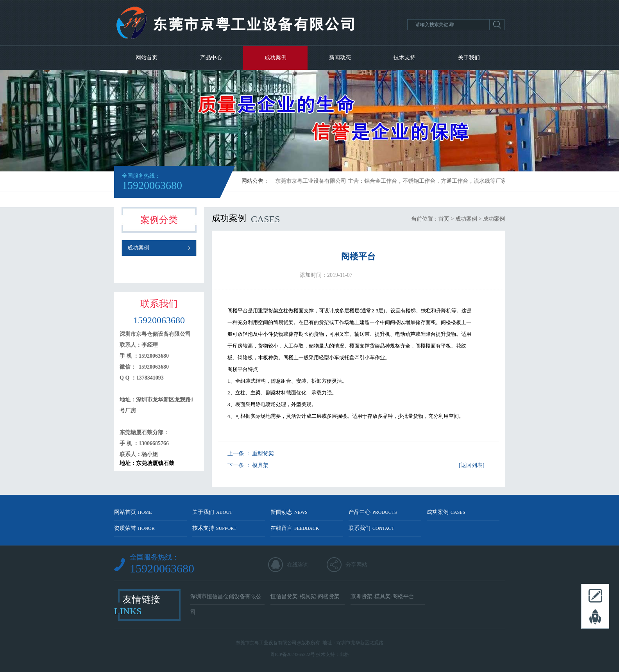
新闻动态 (340, 58)
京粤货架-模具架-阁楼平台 (382, 596)
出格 (344, 654)
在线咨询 (298, 565)
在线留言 (295, 528)
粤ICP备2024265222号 (293, 654)
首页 (444, 219)
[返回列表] (471, 465)
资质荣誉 (134, 528)
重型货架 (263, 454)
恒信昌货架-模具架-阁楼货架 (305, 596)
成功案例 (276, 58)
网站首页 (147, 58)
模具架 (260, 465)
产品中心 (211, 58)
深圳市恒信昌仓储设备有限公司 (226, 599)
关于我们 (469, 58)
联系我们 (371, 528)
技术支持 (404, 58)
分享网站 (356, 565)
